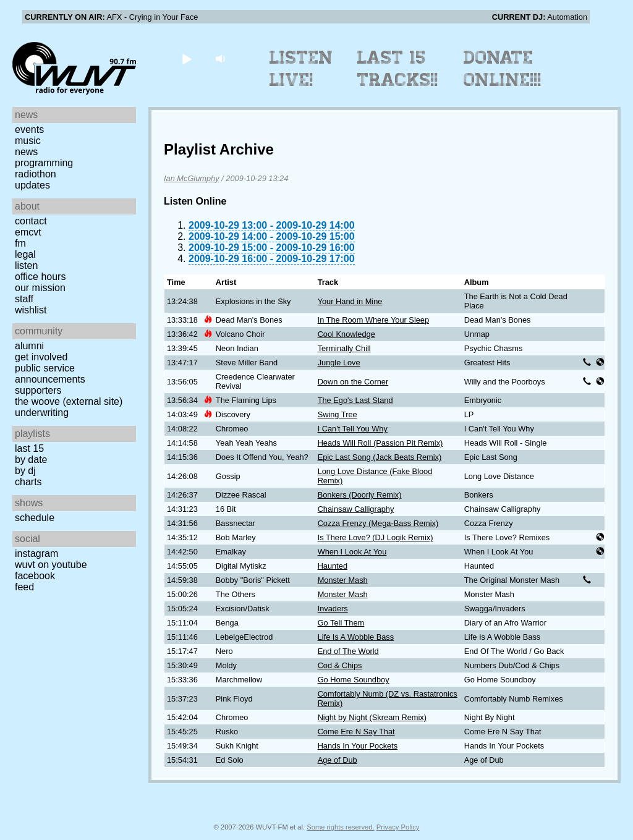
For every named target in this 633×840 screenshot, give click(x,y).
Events (29, 129)
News (26, 152)
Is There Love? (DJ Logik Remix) (376, 537)
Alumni (29, 346)
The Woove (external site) (69, 401)
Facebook (35, 576)
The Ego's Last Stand (355, 400)
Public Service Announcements (50, 374)
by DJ (25, 471)
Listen (26, 265)
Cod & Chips (340, 665)
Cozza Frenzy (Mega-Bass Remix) (378, 523)
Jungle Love (339, 363)
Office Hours (40, 277)
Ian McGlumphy (192, 178)
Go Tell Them (341, 623)
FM (20, 243)
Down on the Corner (353, 382)
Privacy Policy (398, 827)
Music (28, 141)
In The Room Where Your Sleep (373, 320)
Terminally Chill (344, 348)
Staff (24, 299)
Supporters (38, 390)
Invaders (333, 609)
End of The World (348, 651)
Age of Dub (338, 760)
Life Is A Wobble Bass (356, 637)
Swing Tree (338, 414)
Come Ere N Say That (356, 732)
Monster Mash (343, 580)
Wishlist (31, 310)
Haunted (333, 566)
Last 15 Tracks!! (398, 69)
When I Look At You (352, 552)
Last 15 (29, 448)
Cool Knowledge (346, 334)
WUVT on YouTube (51, 565)
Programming (44, 163)
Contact (31, 221)
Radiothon (36, 174)
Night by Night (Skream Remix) (372, 717)
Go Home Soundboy (354, 680)
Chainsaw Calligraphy (356, 509)
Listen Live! (301, 69)
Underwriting (42, 413)
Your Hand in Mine (350, 301)
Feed (24, 587)
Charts (28, 482)
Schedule (35, 518)
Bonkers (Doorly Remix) (360, 495)
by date (31, 460)
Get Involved (41, 357)
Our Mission (40, 288)
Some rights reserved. (340, 827)
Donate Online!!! (503, 69)
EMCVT (28, 232)
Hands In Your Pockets (358, 746)
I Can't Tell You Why (353, 429)
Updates (32, 185)
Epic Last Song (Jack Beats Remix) (380, 457)
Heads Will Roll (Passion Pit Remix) (380, 443)
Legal (25, 254)
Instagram (36, 554)
